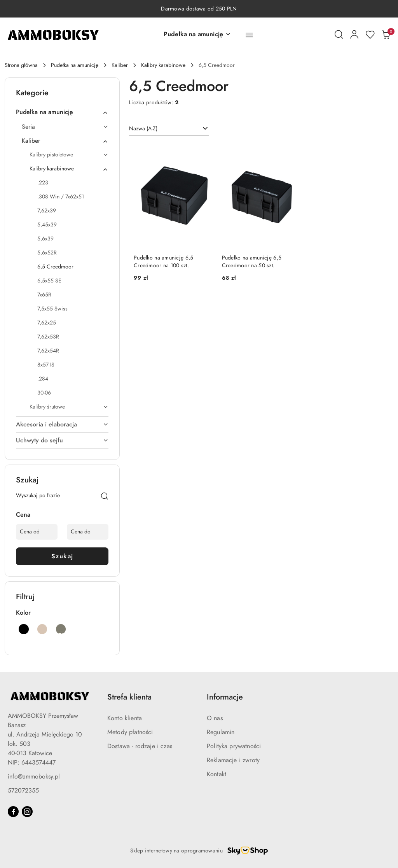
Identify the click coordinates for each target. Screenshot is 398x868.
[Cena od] (37, 532)
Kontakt (216, 774)
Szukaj (62, 556)
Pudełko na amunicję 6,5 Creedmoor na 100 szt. (163, 262)
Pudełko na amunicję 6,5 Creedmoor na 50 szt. (252, 262)
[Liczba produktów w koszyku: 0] (386, 35)
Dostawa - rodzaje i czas (140, 746)
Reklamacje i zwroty (233, 760)
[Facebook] (13, 812)
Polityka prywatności (234, 746)
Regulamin (221, 732)
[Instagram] (27, 812)
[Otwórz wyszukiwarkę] (339, 35)
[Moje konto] (354, 35)
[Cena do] (88, 532)
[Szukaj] (105, 497)
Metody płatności (130, 732)
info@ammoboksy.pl (34, 777)
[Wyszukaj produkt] (62, 497)
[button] (197, 35)
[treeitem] (62, 112)
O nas (215, 718)
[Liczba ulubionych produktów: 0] (370, 35)
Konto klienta (125, 718)
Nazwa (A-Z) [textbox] (143, 129)
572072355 (23, 791)
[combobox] (169, 129)
